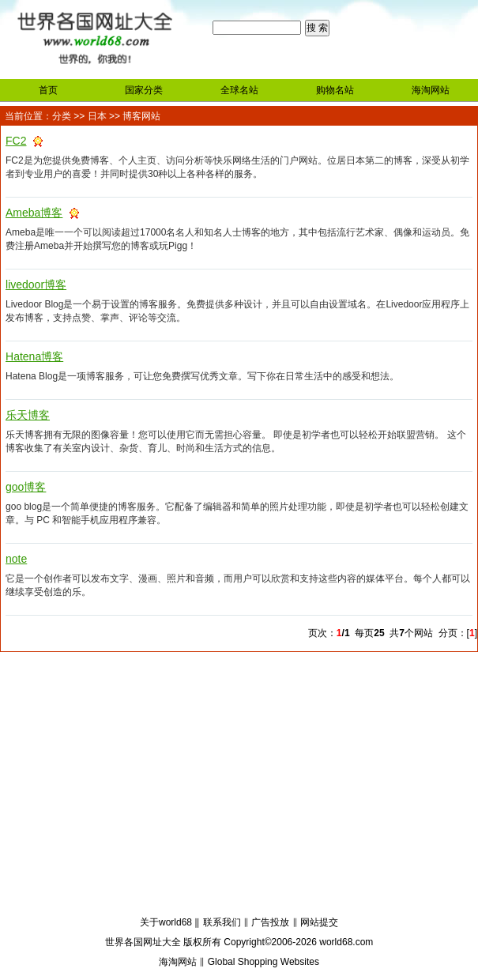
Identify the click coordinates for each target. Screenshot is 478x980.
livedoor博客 (36, 285)
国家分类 (144, 90)
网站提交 (319, 922)
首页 (48, 90)
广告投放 (270, 922)
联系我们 (222, 922)
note (16, 559)
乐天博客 (28, 415)
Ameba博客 (34, 213)
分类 (62, 116)
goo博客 (26, 487)
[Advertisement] (239, 786)
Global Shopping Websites (263, 962)
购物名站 (335, 90)
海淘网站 (431, 90)
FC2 (16, 141)
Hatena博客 (34, 356)
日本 (97, 116)
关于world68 (166, 922)
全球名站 (239, 90)
